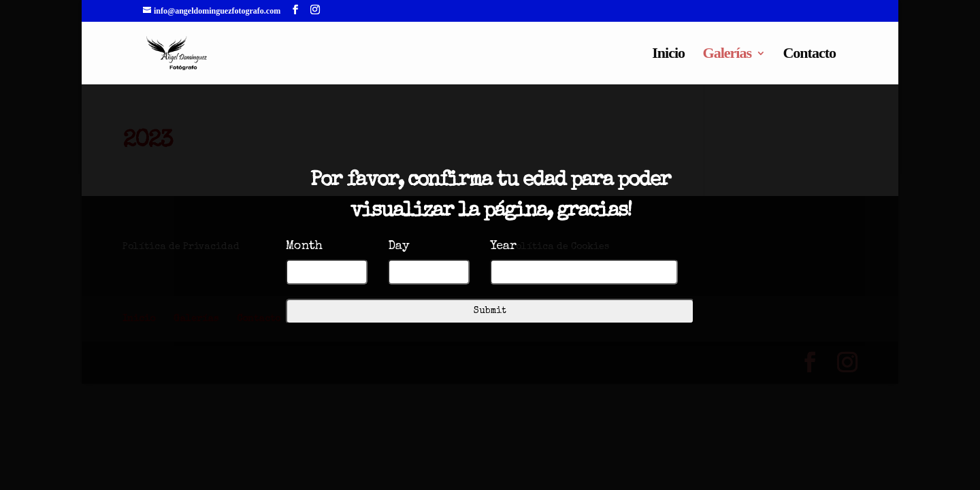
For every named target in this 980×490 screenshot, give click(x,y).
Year (503, 246)
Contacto (809, 55)
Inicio (668, 55)
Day (399, 246)
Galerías (727, 55)
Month (304, 246)
